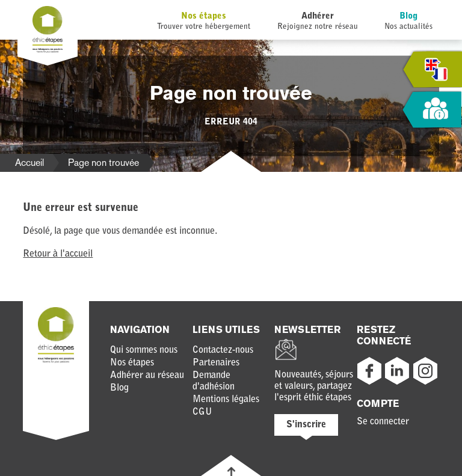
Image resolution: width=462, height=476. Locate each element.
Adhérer (318, 17)
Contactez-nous (223, 350)
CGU (202, 412)
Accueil (29, 163)
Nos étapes (204, 17)
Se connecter (383, 422)
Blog (408, 17)
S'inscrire (306, 425)
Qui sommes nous (144, 350)
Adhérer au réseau (147, 376)
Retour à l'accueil (58, 254)
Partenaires (216, 363)
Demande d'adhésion (214, 381)
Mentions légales (226, 400)
